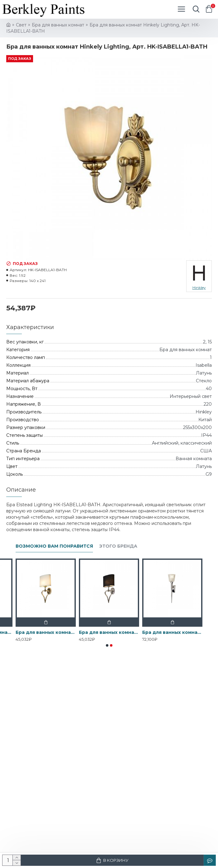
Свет (21, 25)
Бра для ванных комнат (58, 25)
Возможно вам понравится (54, 546)
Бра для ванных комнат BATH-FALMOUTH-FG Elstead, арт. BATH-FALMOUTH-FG (46, 632)
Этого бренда (118, 546)
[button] (107, 645)
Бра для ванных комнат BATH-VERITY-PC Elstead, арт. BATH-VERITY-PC (172, 632)
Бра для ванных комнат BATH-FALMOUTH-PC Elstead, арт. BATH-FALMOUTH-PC (109, 632)
